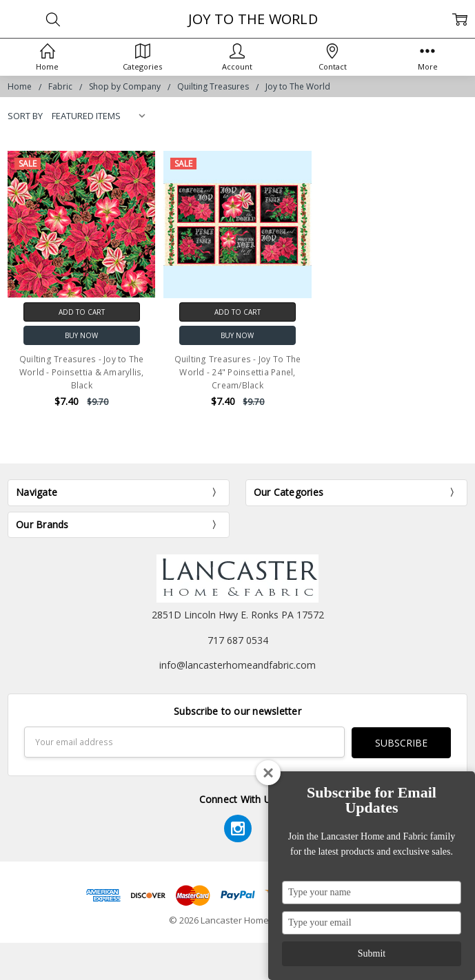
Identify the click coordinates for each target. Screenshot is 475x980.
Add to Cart (82, 312)
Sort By (25, 116)
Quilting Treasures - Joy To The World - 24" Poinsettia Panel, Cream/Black (238, 372)
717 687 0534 (238, 640)
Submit (372, 953)
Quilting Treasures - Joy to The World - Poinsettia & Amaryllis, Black (82, 372)
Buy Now (81, 335)
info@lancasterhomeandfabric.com (238, 665)
